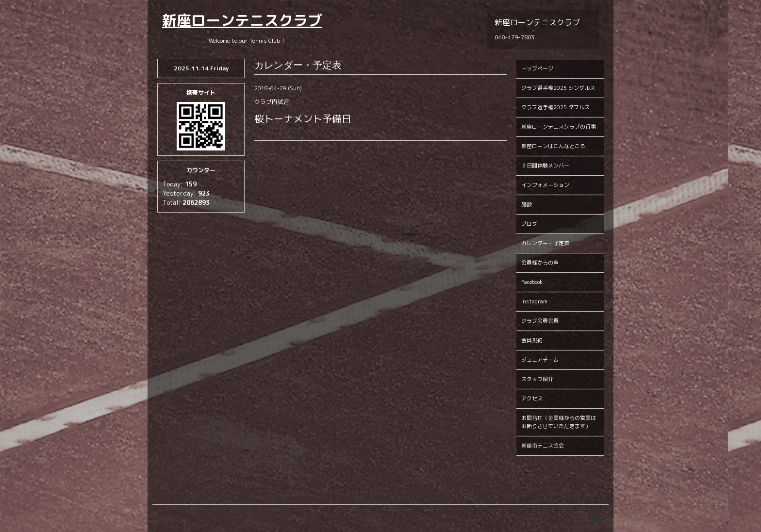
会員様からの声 (540, 263)
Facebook (532, 282)
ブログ (529, 224)
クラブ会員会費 (540, 321)
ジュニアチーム (540, 360)
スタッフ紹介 (537, 379)
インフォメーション (545, 185)
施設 (527, 204)
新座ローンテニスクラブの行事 (559, 127)
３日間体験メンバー (545, 166)
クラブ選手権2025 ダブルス (555, 107)
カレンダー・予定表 (545, 243)
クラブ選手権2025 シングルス (558, 88)
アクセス (532, 399)
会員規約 (532, 340)
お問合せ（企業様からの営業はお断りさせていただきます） (559, 422)
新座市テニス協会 (543, 446)
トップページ (537, 68)
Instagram (534, 301)
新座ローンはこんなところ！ (556, 146)
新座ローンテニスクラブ (242, 20)
